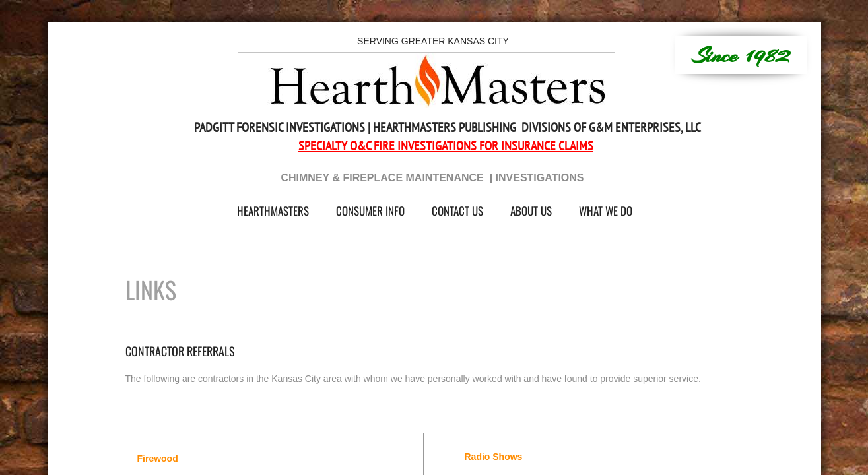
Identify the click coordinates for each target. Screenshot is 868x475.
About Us (531, 211)
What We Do (606, 211)
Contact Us (457, 211)
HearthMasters (273, 211)
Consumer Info (370, 211)
